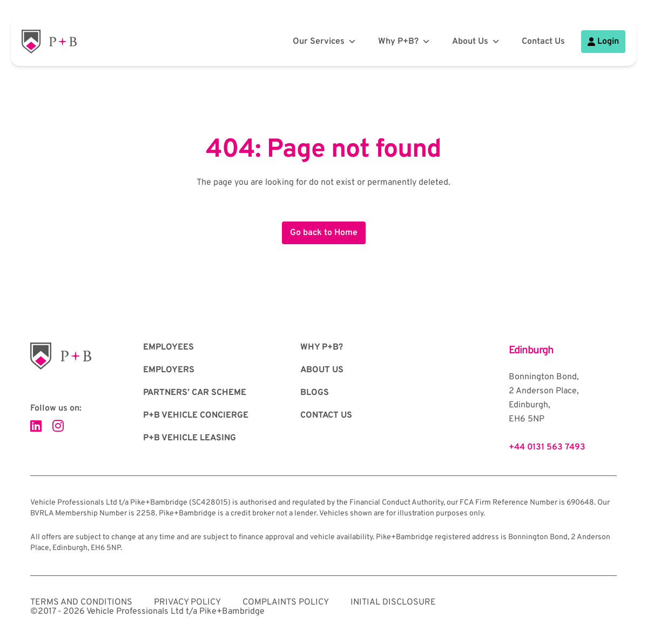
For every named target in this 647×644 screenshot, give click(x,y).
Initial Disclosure (393, 602)
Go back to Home (324, 233)
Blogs (315, 393)
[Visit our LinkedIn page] (36, 427)
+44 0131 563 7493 (547, 447)
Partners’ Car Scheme (195, 393)
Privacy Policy (187, 602)
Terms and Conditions (81, 602)
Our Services (325, 42)
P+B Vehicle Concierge (196, 415)
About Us (476, 42)
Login (603, 42)
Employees (169, 347)
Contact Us (543, 42)
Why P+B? (404, 42)
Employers (169, 370)
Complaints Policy (286, 602)
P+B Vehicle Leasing (190, 438)
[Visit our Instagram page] (58, 427)
